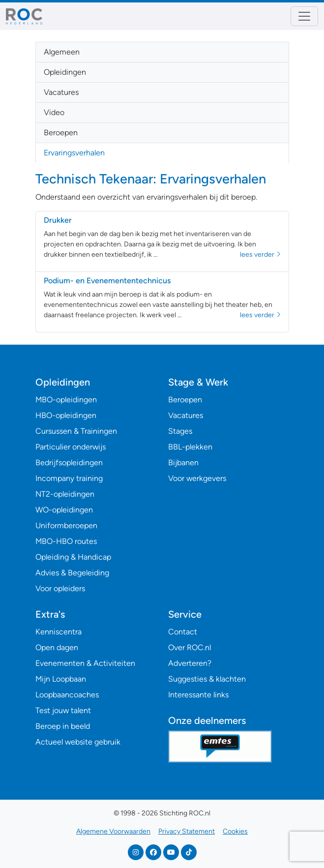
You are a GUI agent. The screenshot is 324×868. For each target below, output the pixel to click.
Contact (183, 632)
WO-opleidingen (64, 510)
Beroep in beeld (63, 726)
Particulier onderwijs (71, 447)
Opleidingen (65, 72)
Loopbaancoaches (67, 695)
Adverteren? (190, 663)
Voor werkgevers (197, 478)
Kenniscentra (59, 632)
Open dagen (57, 647)
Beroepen (61, 133)
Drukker (58, 220)
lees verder (260, 254)
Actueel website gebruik (78, 742)
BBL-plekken (190, 447)
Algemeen (62, 52)
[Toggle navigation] (304, 16)
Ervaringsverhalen (74, 153)
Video (54, 112)
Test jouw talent (63, 710)
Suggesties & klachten (207, 679)
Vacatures (61, 92)
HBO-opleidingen (66, 415)
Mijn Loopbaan (61, 679)
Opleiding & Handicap (73, 557)
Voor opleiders (60, 588)
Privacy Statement (187, 831)
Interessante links (198, 695)
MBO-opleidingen (66, 400)
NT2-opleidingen (65, 494)
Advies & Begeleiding (72, 573)
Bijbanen (183, 463)
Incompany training (69, 478)
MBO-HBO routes (66, 541)
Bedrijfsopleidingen (69, 463)
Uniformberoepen (66, 525)
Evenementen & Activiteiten (85, 663)
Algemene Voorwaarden (113, 831)
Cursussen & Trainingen (76, 431)
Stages (180, 431)
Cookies (235, 831)
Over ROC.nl (190, 647)
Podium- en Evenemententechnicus (107, 281)
